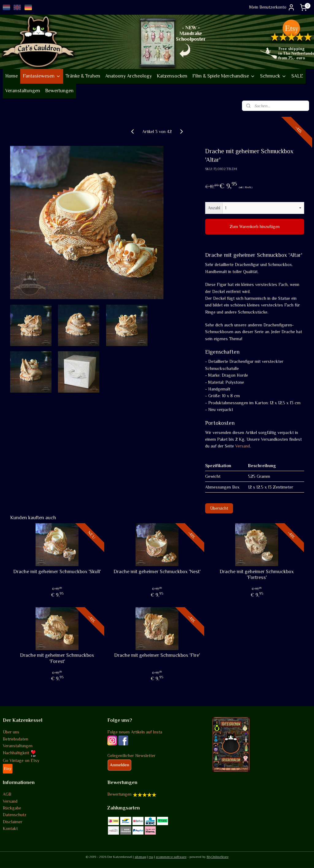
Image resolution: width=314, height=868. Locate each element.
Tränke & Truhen (83, 76)
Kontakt (10, 828)
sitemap (140, 857)
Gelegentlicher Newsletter (131, 756)
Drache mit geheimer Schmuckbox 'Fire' (157, 655)
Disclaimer (13, 822)
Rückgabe (12, 808)
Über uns (11, 732)
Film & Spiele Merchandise (224, 76)
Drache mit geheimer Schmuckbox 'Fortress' (257, 575)
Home (11, 76)
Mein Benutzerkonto (272, 7)
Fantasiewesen (42, 76)
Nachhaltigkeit (19, 753)
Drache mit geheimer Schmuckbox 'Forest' (57, 658)
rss (151, 857)
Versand (243, 446)
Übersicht (219, 508)
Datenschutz (15, 815)
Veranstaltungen (23, 91)
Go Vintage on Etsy (21, 760)
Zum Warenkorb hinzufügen (255, 227)
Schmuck (273, 76)
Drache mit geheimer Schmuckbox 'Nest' (157, 572)
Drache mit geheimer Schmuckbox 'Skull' (57, 572)
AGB (7, 794)
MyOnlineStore (218, 857)
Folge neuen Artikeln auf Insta (135, 732)
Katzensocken (172, 76)
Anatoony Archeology (128, 76)
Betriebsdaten (15, 739)
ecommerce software (171, 857)
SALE (297, 76)
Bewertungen (59, 91)
